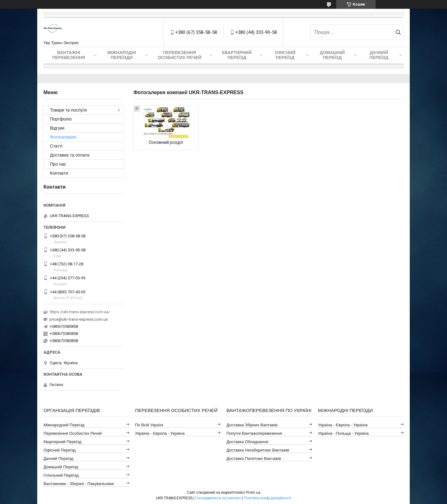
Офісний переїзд (285, 55)
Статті (56, 146)
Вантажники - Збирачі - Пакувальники (79, 484)
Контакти (59, 173)
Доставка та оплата (70, 155)
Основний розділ (166, 142)
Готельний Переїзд (61, 475)
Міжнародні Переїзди (122, 55)
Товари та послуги (68, 110)
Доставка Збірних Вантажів (252, 425)
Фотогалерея (63, 137)
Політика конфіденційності (267, 498)
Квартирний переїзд (237, 55)
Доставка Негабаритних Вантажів (258, 450)
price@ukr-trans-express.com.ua (79, 319)
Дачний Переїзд (379, 55)
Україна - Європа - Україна (160, 433)
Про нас (58, 164)
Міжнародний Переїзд (64, 425)
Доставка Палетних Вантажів (254, 458)
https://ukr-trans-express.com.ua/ (80, 312)
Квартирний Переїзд (62, 442)
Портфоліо (61, 119)
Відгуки (57, 128)
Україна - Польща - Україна (343, 433)
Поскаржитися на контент (218, 498)
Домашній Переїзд (332, 55)
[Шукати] (398, 32)
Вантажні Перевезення (69, 55)
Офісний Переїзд (59, 450)
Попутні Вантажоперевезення (254, 433)
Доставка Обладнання (248, 442)
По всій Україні (149, 425)
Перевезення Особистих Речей (180, 55)
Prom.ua (253, 493)
